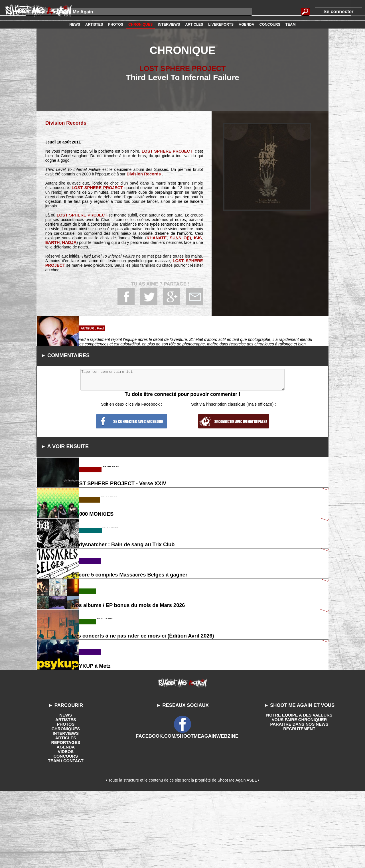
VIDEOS (66, 826)
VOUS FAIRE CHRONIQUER (299, 794)
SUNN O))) (181, 238)
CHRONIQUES (66, 803)
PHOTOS (66, 799)
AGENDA (66, 822)
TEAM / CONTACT (66, 835)
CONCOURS (66, 831)
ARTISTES (66, 794)
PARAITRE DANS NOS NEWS (299, 799)
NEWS (66, 790)
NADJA (68, 242)
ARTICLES (66, 812)
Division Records (65, 123)
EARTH (52, 242)
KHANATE (158, 238)
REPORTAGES (66, 817)
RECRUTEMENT (299, 803)
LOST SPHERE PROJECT (182, 68)
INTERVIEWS (66, 808)
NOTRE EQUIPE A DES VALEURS (299, 790)
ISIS (198, 238)
